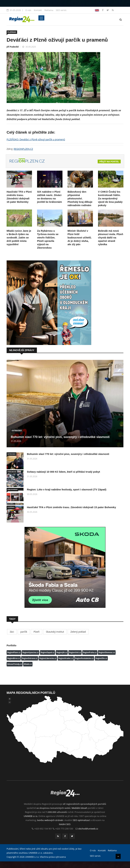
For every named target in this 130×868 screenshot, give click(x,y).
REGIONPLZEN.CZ (23, 149)
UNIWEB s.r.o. (31, 816)
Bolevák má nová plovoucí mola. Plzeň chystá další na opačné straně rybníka (111, 238)
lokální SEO (65, 824)
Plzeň (36, 632)
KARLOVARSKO (12, 489)
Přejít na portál (109, 161)
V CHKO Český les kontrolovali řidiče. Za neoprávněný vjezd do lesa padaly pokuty (110, 198)
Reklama (49, 10)
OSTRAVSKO (17, 431)
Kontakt (38, 10)
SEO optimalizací (81, 820)
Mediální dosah (79, 808)
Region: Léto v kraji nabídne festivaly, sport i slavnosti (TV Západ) (67, 489)
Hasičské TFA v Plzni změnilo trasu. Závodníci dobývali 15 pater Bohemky (71, 507)
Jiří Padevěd (13, 47)
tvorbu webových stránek (50, 820)
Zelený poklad (78, 632)
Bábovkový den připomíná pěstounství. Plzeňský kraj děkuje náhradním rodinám (80, 198)
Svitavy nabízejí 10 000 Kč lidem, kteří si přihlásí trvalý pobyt (63, 472)
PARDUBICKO (12, 472)
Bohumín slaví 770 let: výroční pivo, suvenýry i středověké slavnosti (60, 437)
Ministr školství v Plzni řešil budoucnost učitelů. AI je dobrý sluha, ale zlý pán (80, 238)
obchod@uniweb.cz (88, 829)
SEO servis (61, 10)
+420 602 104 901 (43, 829)
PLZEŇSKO (12, 32)
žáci (12, 632)
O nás (28, 10)
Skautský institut (55, 632)
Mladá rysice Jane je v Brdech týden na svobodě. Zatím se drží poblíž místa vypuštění (19, 238)
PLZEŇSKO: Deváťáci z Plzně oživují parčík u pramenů (36, 139)
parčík (24, 632)
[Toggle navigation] (41, 18)
